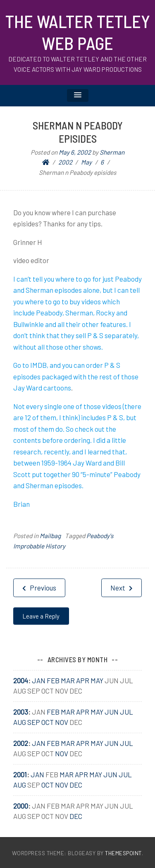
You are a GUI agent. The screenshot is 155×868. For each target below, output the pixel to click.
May (97, 680)
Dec (76, 785)
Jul (126, 712)
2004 (21, 680)
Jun (112, 712)
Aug (20, 722)
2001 (20, 774)
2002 (21, 743)
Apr (83, 680)
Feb (53, 680)
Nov (62, 722)
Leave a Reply (41, 616)
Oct (48, 722)
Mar (68, 680)
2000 (21, 806)
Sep (34, 722)
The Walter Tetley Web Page (78, 32)
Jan (39, 680)
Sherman (112, 152)
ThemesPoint (123, 853)
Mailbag (50, 536)
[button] (78, 95)
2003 (21, 712)
